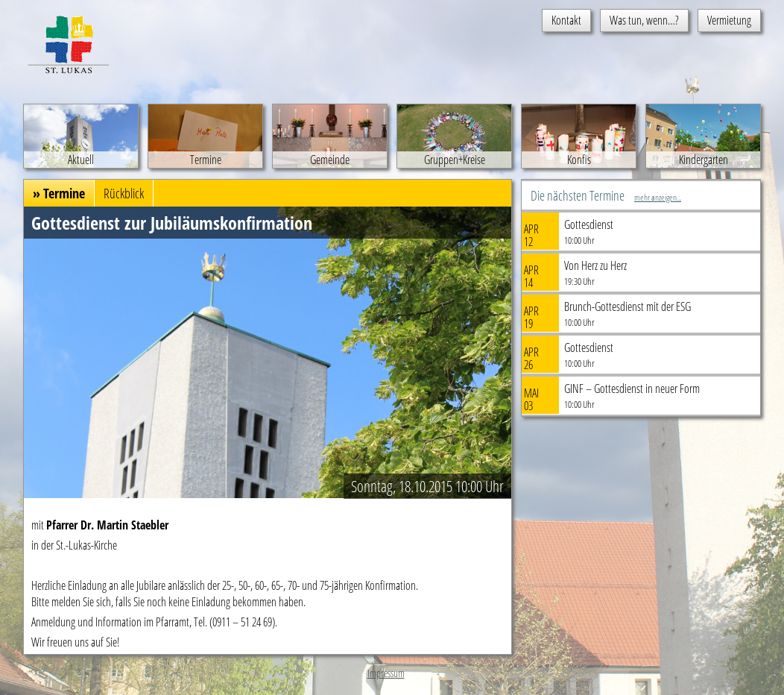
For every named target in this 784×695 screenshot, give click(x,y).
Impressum (386, 673)
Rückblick (124, 193)
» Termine (59, 193)
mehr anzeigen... (658, 197)
